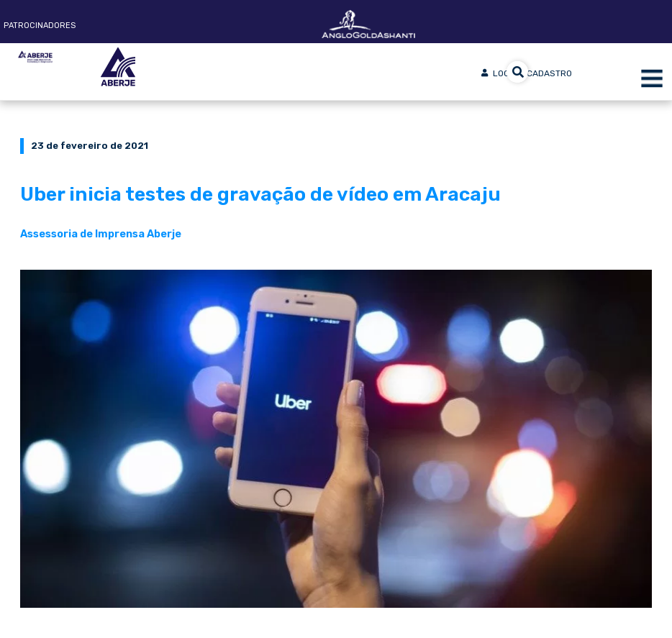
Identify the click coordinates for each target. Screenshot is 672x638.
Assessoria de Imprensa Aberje (101, 234)
